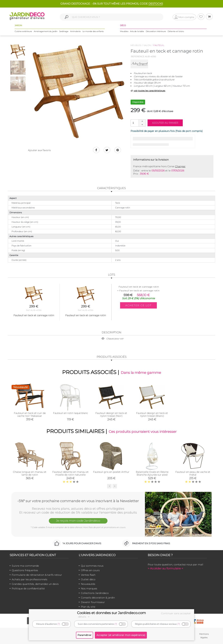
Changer (180, 166)
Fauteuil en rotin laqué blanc (71, 413)
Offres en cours (90, 570)
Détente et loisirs (176, 31)
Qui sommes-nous (92, 566)
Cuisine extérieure (23, 31)
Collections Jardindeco (95, 593)
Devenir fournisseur (93, 602)
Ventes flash (88, 575)
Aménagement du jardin (46, 31)
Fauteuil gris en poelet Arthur (111, 472)
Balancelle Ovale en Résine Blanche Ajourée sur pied (152, 473)
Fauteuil (159, 45)
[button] (142, 121)
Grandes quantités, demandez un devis (35, 584)
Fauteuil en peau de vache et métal (193, 473)
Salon (147, 45)
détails (84, 617)
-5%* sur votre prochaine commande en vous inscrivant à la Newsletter (78, 501)
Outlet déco (88, 580)
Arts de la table (137, 31)
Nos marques (89, 589)
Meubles (124, 31)
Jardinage (64, 31)
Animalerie (75, 31)
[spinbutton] (138, 123)
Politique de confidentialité (28, 589)
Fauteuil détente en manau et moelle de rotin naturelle (70, 473)
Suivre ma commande (25, 566)
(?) (59, 624)
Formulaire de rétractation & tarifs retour (37, 575)
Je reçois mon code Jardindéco (78, 521)
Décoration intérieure (156, 31)
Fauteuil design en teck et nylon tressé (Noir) (111, 414)
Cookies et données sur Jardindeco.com (111, 613)
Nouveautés (88, 584)
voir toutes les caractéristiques (148, 91)
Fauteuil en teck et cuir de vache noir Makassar (30, 414)
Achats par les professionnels (29, 580)
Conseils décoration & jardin (98, 598)
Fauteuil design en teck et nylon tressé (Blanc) (152, 414)
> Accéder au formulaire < (165, 569)
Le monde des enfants (93, 31)
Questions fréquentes (25, 570)
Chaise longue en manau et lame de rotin (30, 473)
